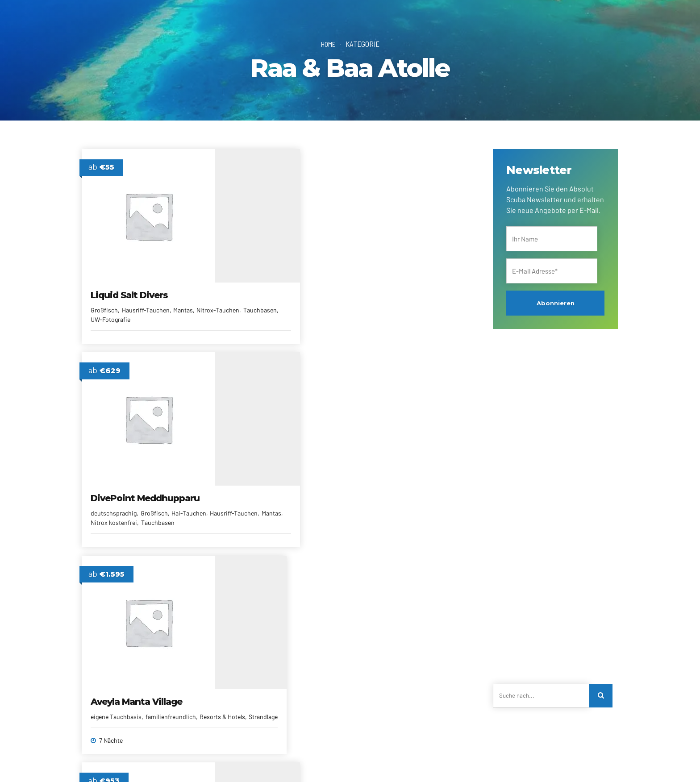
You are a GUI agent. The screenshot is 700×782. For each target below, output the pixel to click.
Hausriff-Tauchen (146, 302)
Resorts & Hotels (385, 311)
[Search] (602, 696)
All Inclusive (107, 521)
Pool (119, 530)
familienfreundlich (152, 521)
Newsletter (297, 762)
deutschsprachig (248, 313)
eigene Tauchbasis (384, 302)
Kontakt (171, 762)
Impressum (408, 762)
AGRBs (375, 762)
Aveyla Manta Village (405, 287)
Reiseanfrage (209, 762)
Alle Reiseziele (254, 762)
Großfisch (105, 302)
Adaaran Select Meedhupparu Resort (138, 500)
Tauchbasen (154, 311)
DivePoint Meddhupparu (256, 292)
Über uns (140, 762)
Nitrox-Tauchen (112, 311)
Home (328, 44)
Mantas (183, 302)
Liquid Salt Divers (130, 287)
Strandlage (427, 311)
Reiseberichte (339, 762)
